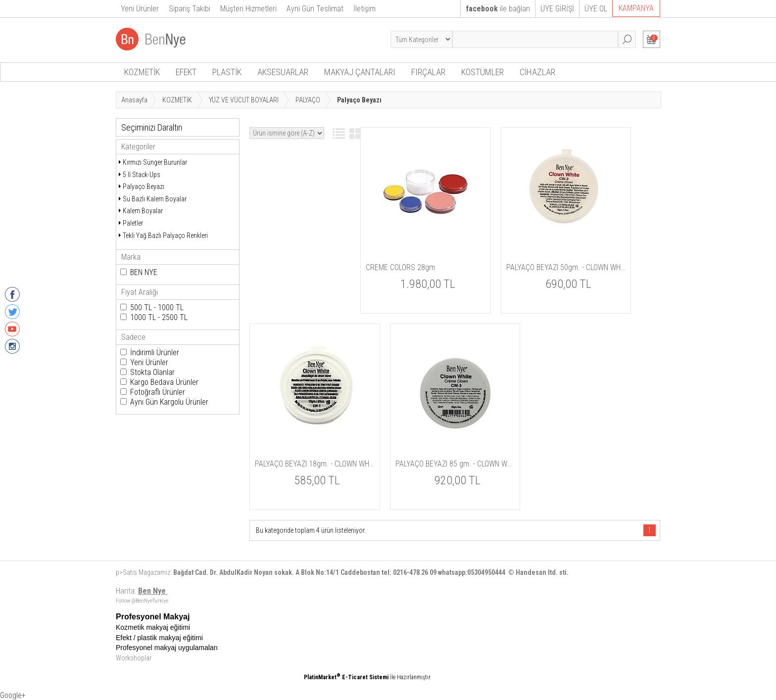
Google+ (13, 695)
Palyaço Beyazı (144, 187)
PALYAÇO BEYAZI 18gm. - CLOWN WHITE (315, 464)
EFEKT (186, 72)
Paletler (133, 223)
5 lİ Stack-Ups (142, 175)
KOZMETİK (142, 72)
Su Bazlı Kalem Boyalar (155, 199)
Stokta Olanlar (152, 372)
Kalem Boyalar (143, 211)
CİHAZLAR (537, 72)
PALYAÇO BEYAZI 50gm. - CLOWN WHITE (566, 267)
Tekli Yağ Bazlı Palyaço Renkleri (165, 235)
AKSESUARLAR (283, 72)
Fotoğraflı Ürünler (158, 392)
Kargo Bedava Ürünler (164, 382)
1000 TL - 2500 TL (159, 317)
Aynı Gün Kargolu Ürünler (169, 402)
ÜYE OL (596, 9)
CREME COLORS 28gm (400, 267)
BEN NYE (144, 272)
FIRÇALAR (428, 72)
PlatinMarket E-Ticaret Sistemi (346, 677)
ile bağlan (498, 9)
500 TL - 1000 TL (157, 307)
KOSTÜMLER (483, 72)
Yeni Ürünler (149, 362)
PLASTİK (227, 72)
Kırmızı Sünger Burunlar (155, 162)
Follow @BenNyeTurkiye (142, 601)
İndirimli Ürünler (155, 352)
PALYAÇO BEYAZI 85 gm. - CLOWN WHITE (455, 464)
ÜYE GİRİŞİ (557, 9)
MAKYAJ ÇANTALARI (360, 72)
